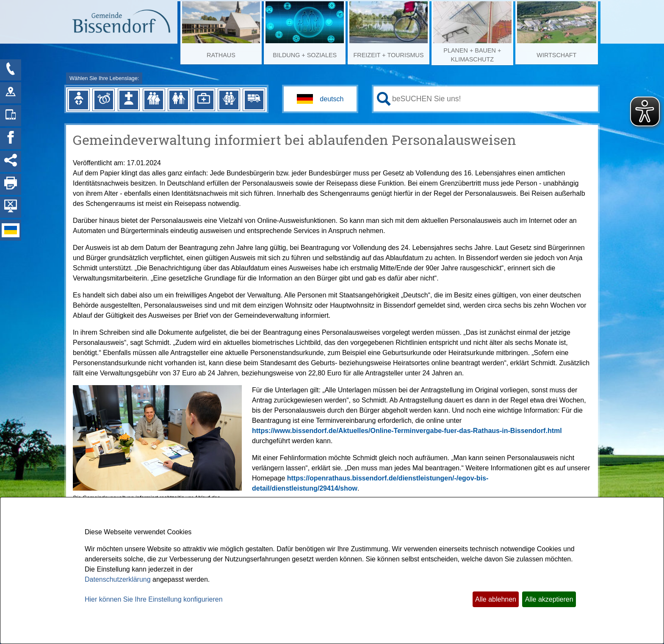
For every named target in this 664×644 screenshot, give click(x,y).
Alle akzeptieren (549, 599)
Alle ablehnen (496, 599)
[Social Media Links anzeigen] (11, 161)
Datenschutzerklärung (118, 579)
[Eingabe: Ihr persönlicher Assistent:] (493, 99)
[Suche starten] (384, 99)
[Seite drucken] (11, 184)
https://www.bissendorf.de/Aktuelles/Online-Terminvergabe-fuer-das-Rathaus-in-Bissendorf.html (407, 431)
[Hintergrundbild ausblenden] (11, 207)
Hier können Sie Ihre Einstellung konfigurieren (154, 599)
